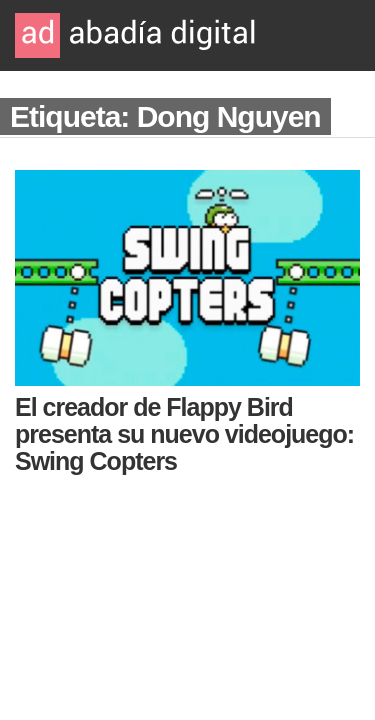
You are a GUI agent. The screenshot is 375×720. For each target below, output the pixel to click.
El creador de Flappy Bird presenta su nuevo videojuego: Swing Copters (184, 434)
